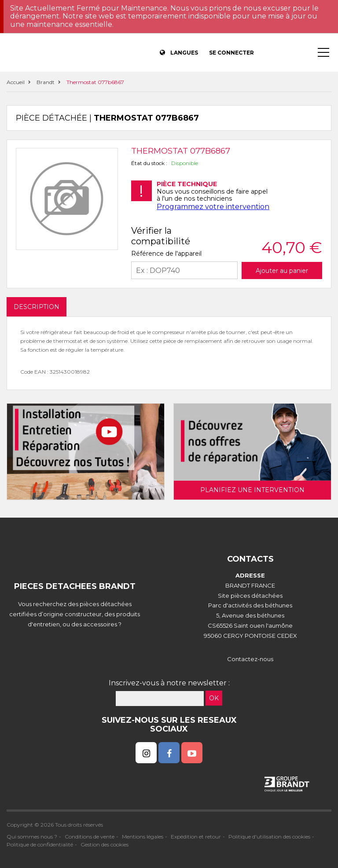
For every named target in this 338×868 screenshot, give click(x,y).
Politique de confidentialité (40, 844)
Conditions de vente (90, 837)
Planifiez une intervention (252, 490)
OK (214, 698)
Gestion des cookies (105, 844)
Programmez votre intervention (213, 207)
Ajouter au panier (282, 271)
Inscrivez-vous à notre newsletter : (169, 683)
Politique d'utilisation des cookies (269, 837)
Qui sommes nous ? (32, 837)
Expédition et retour (196, 837)
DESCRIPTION (37, 307)
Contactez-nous (250, 659)
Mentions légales (143, 837)
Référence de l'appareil (166, 254)
